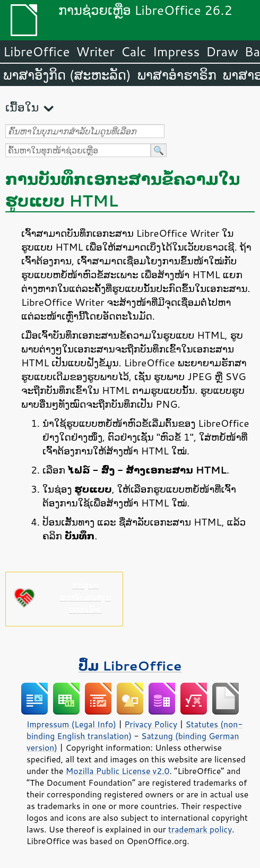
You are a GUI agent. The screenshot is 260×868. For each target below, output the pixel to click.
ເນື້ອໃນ (22, 107)
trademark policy (200, 829)
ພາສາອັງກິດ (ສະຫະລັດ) (67, 75)
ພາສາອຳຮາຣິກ (177, 75)
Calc (134, 51)
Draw (222, 51)
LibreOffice (36, 51)
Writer (95, 51)
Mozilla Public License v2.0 (118, 771)
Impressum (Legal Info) (71, 724)
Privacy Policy (151, 724)
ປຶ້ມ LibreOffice (130, 665)
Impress (176, 51)
